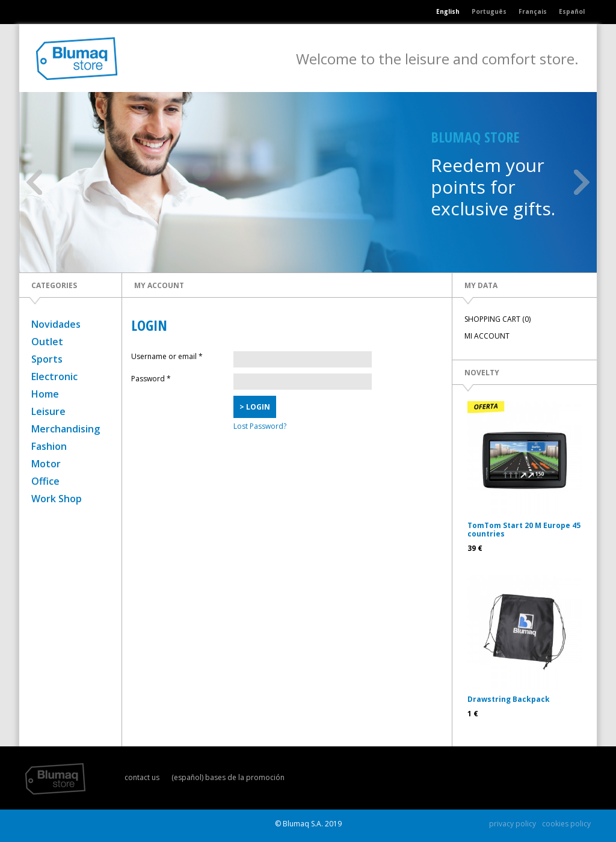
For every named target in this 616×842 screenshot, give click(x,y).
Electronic (54, 376)
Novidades (56, 324)
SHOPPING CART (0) (497, 319)
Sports (47, 359)
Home (45, 394)
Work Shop (57, 499)
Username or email (167, 356)
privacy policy (513, 824)
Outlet (47, 342)
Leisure (48, 411)
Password (151, 379)
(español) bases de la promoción (228, 777)
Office (45, 481)
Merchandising (66, 429)
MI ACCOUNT (487, 336)
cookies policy (566, 824)
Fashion (49, 446)
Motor (46, 464)
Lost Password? (260, 426)
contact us (142, 777)
